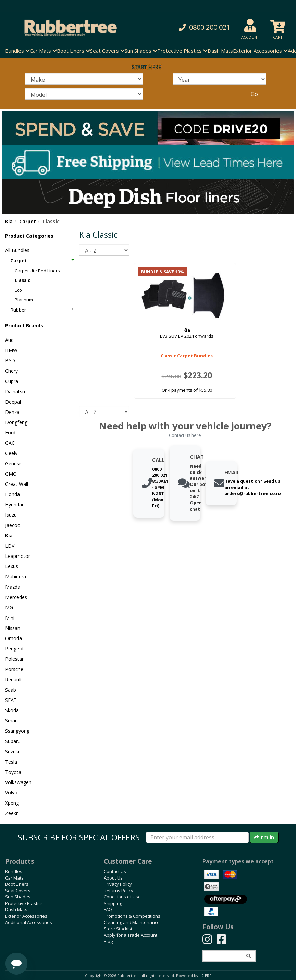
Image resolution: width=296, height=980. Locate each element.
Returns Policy (119, 891)
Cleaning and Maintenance (132, 922)
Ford (10, 433)
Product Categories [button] (29, 236)
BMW (11, 350)
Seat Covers (18, 891)
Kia (9, 221)
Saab (11, 690)
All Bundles (17, 250)
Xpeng (12, 803)
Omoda (14, 638)
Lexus (12, 566)
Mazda (13, 587)
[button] (201, 28)
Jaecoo (13, 525)
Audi (10, 340)
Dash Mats (220, 51)
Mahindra (16, 577)
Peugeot (15, 649)
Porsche (14, 669)
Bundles (14, 871)
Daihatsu (15, 391)
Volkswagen (18, 782)
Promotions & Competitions (132, 916)
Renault (14, 679)
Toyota (13, 772)
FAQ (108, 909)
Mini (10, 618)
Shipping (113, 903)
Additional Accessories (29, 922)
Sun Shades (18, 897)
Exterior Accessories (26, 916)
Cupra (12, 381)
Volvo (11, 793)
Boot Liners (17, 884)
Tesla (11, 762)
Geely (11, 453)
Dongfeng (16, 422)
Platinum (24, 300)
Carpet (28, 221)
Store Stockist (118, 929)
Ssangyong (17, 731)
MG (9, 607)
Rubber (42, 310)
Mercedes (16, 597)
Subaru (13, 741)
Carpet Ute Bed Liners (37, 271)
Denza (12, 412)
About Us (113, 878)
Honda (13, 494)
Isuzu (11, 515)
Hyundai (14, 505)
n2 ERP (205, 976)
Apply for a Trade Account (131, 935)
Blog (108, 941)
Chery (11, 371)
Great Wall (17, 484)
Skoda (12, 710)
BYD (10, 361)
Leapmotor (18, 556)
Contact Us (115, 871)
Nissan (13, 628)
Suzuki (12, 751)
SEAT (11, 700)
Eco (18, 290)
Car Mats (14, 878)
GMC (11, 474)
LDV (10, 546)
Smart (12, 721)
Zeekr (11, 813)
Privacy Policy (118, 884)
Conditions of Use (122, 897)
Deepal (13, 402)
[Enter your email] (197, 837)
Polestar (14, 659)
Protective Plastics (24, 903)
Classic (22, 280)
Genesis (14, 463)
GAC (10, 443)
